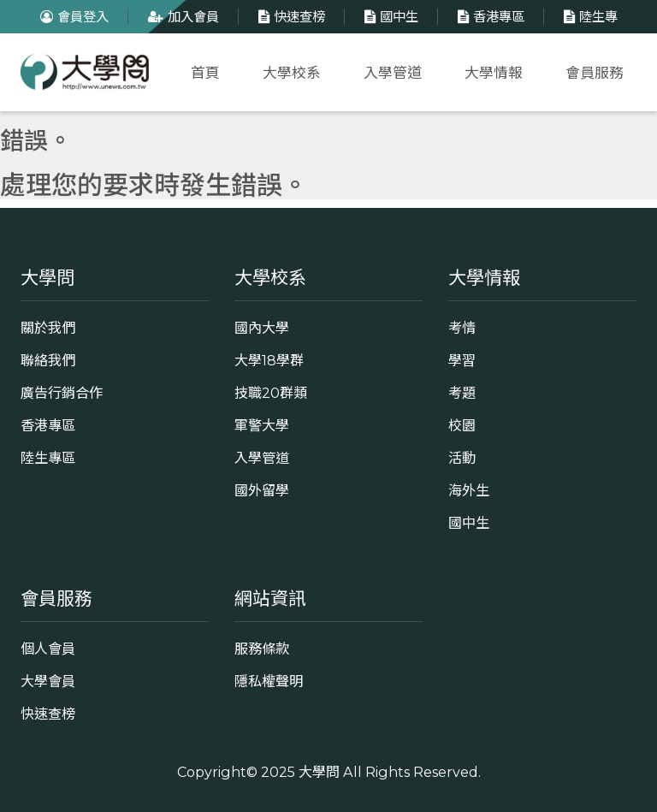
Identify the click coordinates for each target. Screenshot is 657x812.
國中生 (389, 17)
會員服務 (595, 73)
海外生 (469, 490)
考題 (462, 393)
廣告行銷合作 (62, 393)
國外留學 (262, 490)
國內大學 (262, 328)
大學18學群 (269, 360)
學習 (462, 360)
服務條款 (262, 649)
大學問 (319, 772)
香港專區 (489, 17)
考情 (462, 328)
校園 (462, 425)
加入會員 (181, 17)
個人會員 (48, 649)
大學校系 (292, 73)
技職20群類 (271, 393)
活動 (462, 458)
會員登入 (72, 17)
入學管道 (393, 73)
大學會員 (48, 681)
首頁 (205, 73)
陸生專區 (48, 458)
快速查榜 (290, 17)
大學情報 (494, 73)
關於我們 (48, 328)
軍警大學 (262, 425)
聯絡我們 (48, 360)
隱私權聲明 (269, 681)
